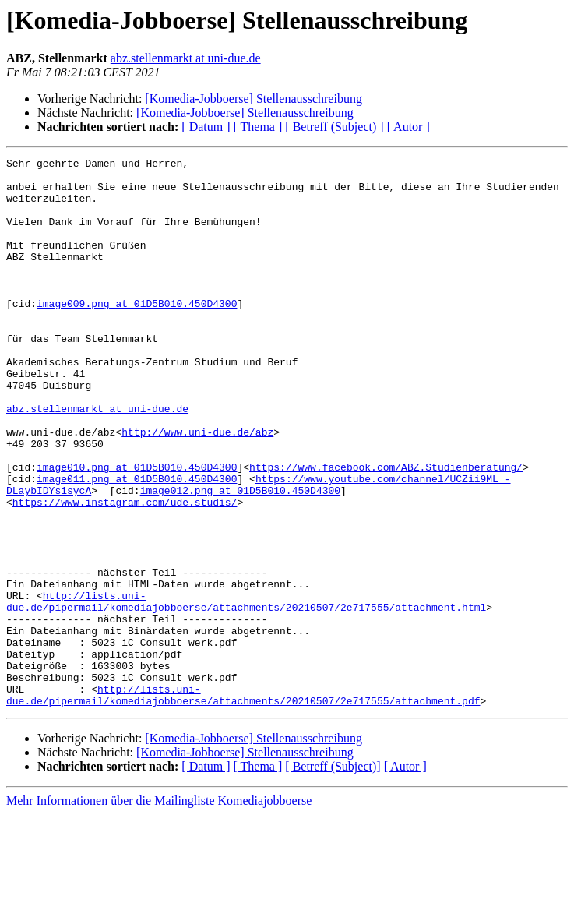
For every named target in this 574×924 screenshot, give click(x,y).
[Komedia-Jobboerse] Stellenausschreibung (254, 99)
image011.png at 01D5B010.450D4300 (137, 544)
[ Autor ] (408, 127)
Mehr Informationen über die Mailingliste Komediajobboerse (159, 910)
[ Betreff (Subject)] (333, 876)
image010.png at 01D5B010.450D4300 (137, 530)
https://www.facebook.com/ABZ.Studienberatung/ (386, 530)
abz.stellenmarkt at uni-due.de (186, 58)
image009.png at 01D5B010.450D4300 (137, 333)
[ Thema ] (258, 127)
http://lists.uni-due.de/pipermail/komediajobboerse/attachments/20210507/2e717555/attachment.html (246, 691)
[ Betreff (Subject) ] (334, 127)
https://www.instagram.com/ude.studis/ (125, 572)
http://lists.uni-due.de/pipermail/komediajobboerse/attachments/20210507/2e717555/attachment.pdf (243, 803)
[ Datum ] (206, 127)
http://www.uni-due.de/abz (197, 488)
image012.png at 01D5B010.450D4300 (240, 558)
